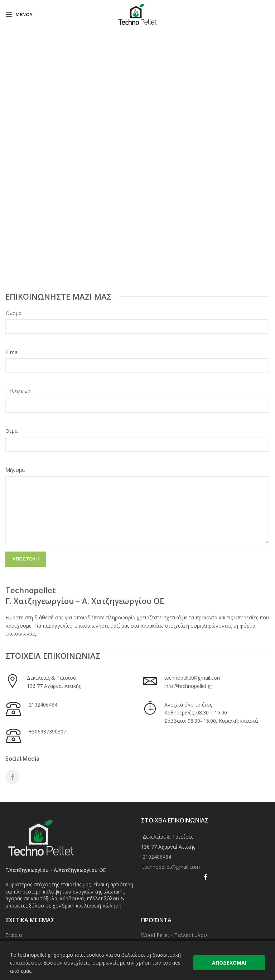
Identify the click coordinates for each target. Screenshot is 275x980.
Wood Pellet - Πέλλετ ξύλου (174, 935)
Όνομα (13, 313)
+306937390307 (47, 732)
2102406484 (43, 705)
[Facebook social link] (13, 777)
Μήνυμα (15, 470)
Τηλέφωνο (18, 391)
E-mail (13, 352)
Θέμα (11, 431)
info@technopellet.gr (188, 686)
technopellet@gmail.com (193, 678)
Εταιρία (14, 935)
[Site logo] (138, 14)
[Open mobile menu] (19, 14)
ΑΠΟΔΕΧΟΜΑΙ (229, 963)
